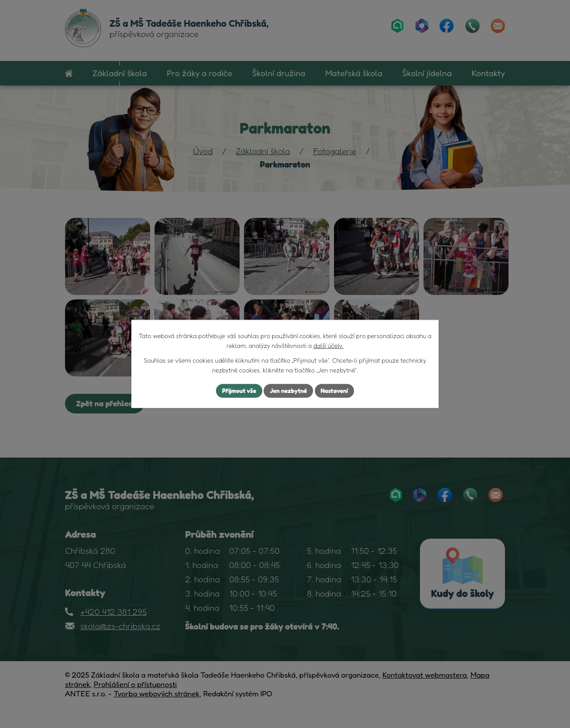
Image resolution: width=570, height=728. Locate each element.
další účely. (328, 346)
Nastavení (336, 391)
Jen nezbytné (289, 391)
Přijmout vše (238, 391)
